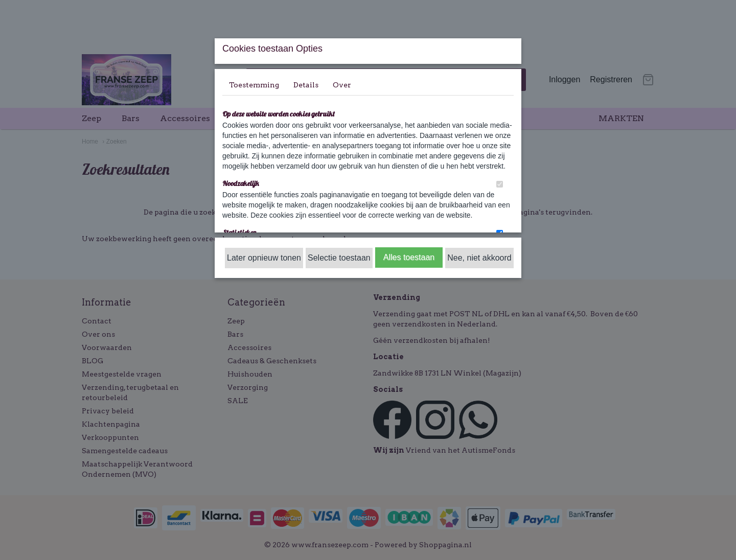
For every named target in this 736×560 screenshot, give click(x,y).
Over (342, 85)
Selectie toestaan (339, 258)
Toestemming (254, 85)
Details (306, 85)
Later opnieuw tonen (264, 258)
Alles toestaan (409, 257)
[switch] (500, 184)
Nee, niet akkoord (479, 258)
